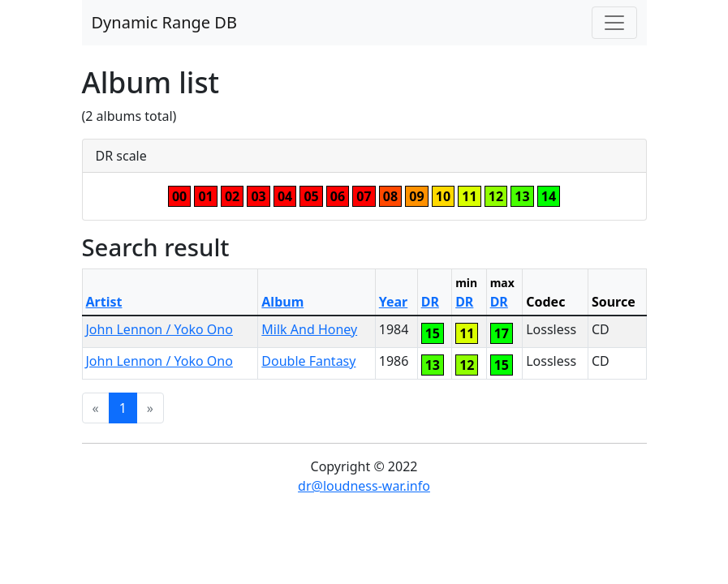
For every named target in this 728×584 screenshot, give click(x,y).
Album (282, 302)
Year (394, 302)
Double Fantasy (308, 361)
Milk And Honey (309, 329)
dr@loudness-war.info (364, 486)
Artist (104, 302)
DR (430, 302)
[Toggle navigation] (614, 23)
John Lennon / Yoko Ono (159, 329)
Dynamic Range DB (164, 22)
